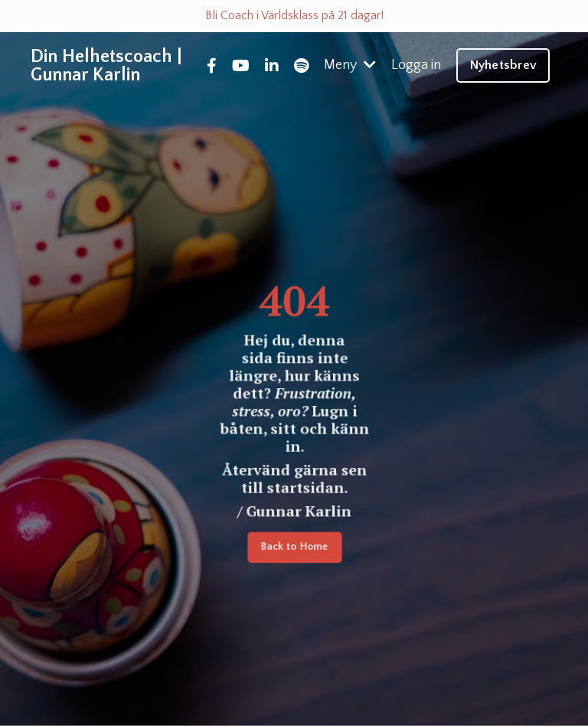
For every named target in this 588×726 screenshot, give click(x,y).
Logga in (416, 65)
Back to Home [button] (294, 549)
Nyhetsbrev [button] (503, 65)
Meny (350, 65)
